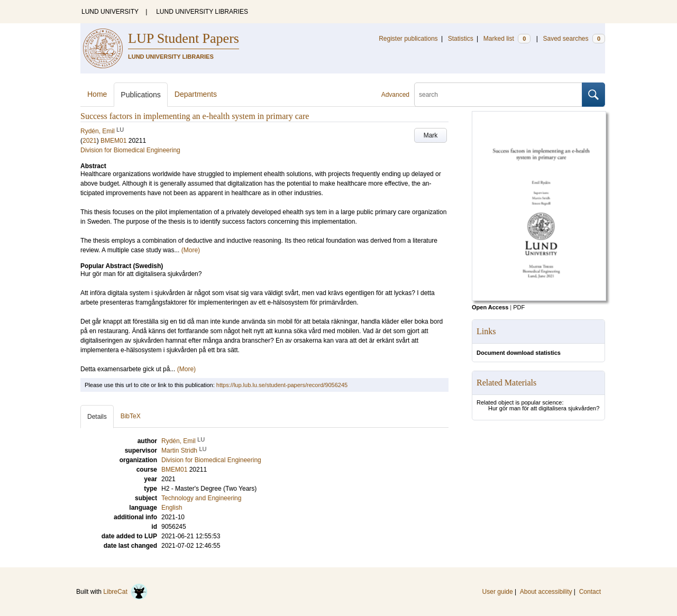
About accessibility (546, 592)
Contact (590, 592)
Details (97, 417)
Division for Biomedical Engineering (130, 150)
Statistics (461, 39)
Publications (141, 95)
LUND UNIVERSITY (110, 12)
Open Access (490, 307)
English (172, 508)
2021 (90, 141)
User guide (498, 592)
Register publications (408, 39)
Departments (196, 94)
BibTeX (131, 416)
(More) (191, 250)
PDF (519, 307)
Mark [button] (431, 135)
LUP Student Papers (184, 38)
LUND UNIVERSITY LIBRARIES (202, 12)
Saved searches (574, 39)
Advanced (395, 95)
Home (97, 94)
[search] (498, 95)
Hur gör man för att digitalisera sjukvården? (544, 408)
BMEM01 (113, 141)
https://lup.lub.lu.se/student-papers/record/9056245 (282, 385)
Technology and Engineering (201, 498)
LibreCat (125, 592)
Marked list (507, 39)
